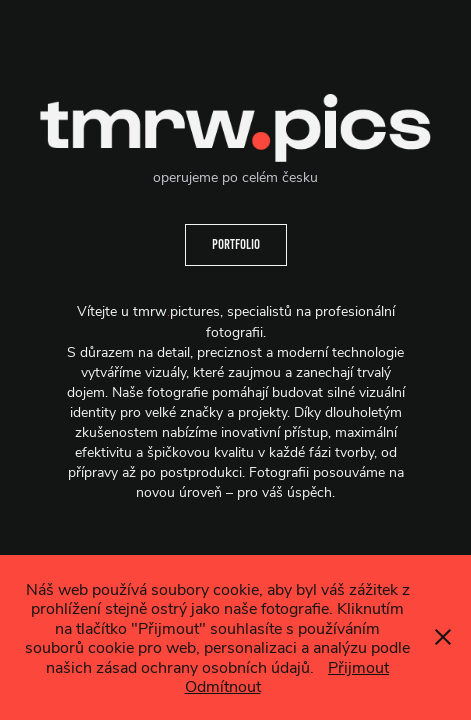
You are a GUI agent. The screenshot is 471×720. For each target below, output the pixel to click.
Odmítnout (223, 685)
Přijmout (358, 666)
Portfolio (236, 244)
